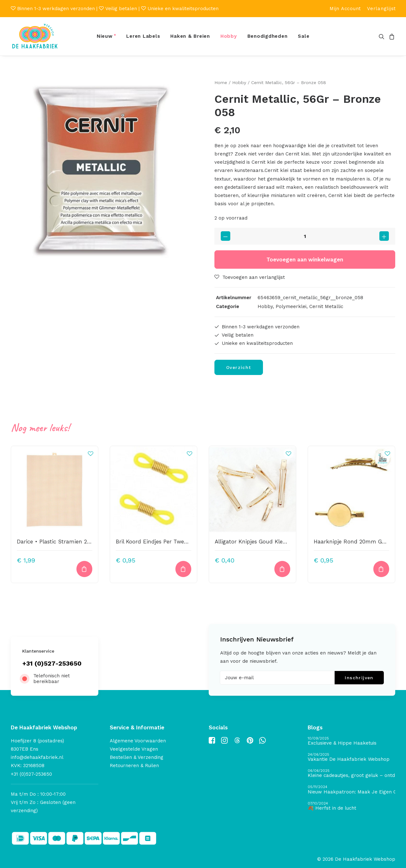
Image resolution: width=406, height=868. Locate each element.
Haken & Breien (190, 36)
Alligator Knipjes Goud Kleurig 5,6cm (263, 541)
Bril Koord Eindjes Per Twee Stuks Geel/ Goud (175, 541)
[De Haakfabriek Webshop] (35, 36)
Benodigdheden (268, 36)
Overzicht (239, 367)
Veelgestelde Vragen (134, 749)
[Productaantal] (305, 236)
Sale (304, 36)
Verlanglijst (381, 9)
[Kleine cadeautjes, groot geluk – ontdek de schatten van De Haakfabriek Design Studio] (351, 774)
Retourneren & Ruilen (134, 766)
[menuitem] (345, 9)
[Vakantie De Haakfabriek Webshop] (351, 757)
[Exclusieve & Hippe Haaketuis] (351, 741)
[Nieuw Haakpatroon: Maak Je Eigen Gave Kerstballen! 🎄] (351, 790)
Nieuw (105, 36)
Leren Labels (143, 36)
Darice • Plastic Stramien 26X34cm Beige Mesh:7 (80, 541)
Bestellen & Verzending (137, 757)
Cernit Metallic (326, 306)
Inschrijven (359, 678)
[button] (383, 36)
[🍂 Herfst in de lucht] (351, 806)
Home (221, 82)
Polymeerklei (291, 306)
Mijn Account (345, 9)
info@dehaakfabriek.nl (37, 757)
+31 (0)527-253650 (52, 663)
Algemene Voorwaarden (138, 741)
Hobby (229, 36)
